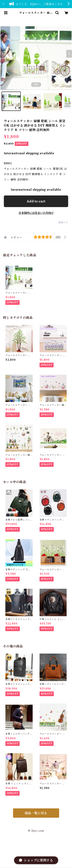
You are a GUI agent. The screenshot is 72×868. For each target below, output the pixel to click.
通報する (63, 222)
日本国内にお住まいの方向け (36, 213)
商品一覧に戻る (36, 813)
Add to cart (36, 201)
